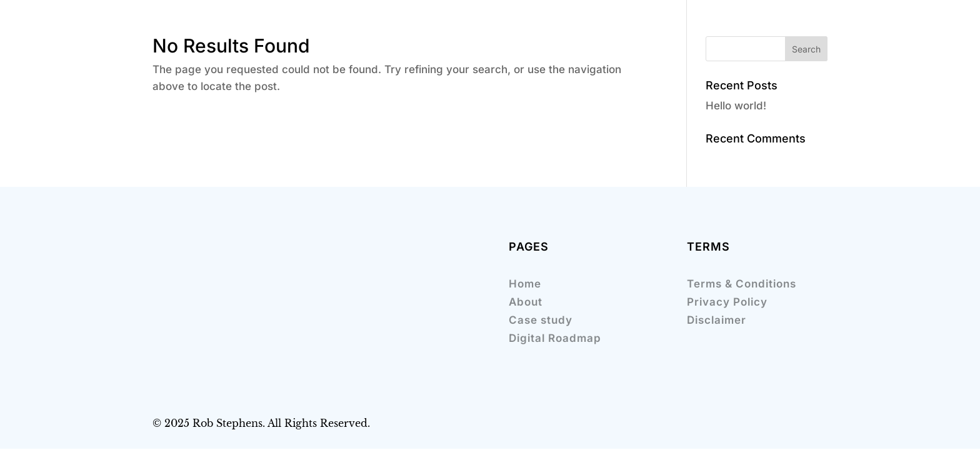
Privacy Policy (727, 302)
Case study (541, 320)
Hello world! (736, 106)
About (526, 302)
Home (525, 284)
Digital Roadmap (555, 338)
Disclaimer (717, 320)
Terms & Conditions (742, 284)
